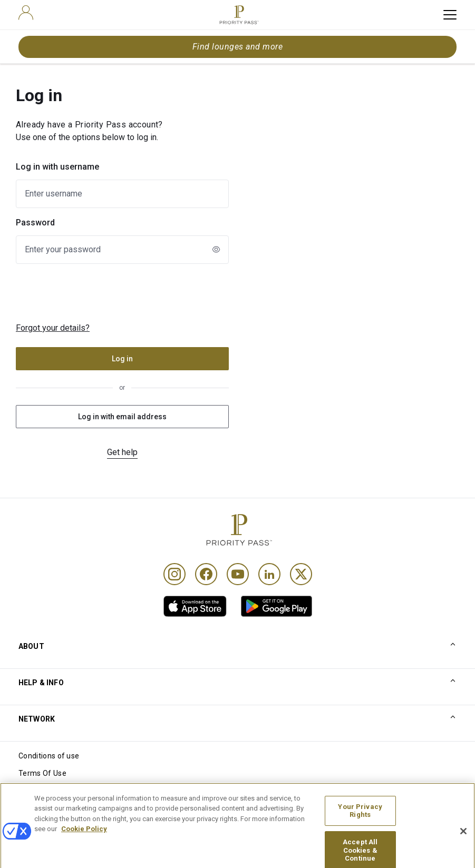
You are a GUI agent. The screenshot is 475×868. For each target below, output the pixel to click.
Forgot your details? (53, 328)
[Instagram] (175, 574)
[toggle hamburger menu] (450, 15)
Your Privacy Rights (360, 820)
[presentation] (102, 293)
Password (35, 223)
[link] (195, 606)
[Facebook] (206, 574)
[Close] (463, 841)
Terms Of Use (42, 773)
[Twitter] (301, 574)
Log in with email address (122, 417)
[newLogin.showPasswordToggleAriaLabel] (216, 249)
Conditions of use (49, 756)
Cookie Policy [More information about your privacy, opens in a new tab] (84, 838)
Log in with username (57, 167)
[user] (26, 13)
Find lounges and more (237, 47)
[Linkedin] (269, 574)
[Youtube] (238, 574)
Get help (122, 452)
